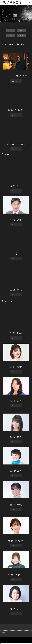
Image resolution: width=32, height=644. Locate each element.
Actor (21, 31)
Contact (3, 633)
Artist (11, 31)
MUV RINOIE (19, 640)
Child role (21, 36)
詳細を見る (15, 81)
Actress (11, 36)
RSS (16, 627)
